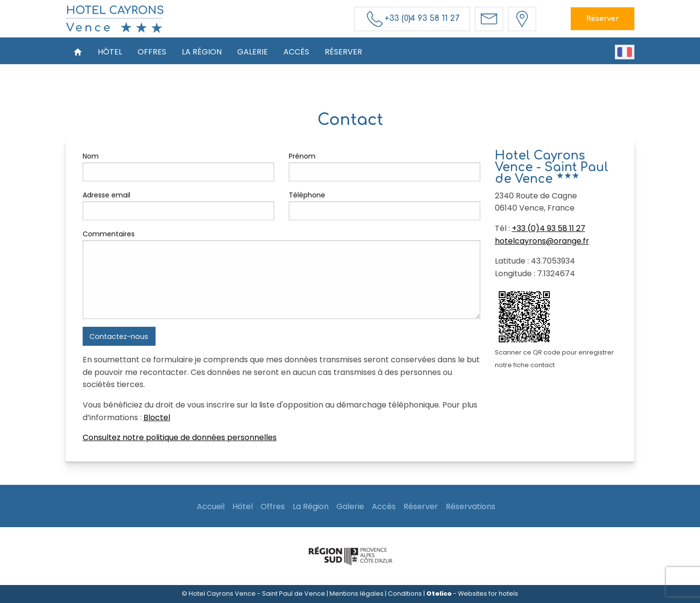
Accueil (211, 506)
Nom (91, 156)
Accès (296, 52)
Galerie (253, 52)
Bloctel (157, 417)
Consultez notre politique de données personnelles (180, 437)
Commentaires (109, 234)
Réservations (471, 506)
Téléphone (307, 195)
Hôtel (110, 52)
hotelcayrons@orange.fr (542, 241)
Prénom (302, 156)
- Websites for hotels (472, 594)
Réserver (603, 18)
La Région (202, 52)
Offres (152, 52)
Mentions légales (357, 594)
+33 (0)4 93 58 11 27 (549, 228)
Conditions (405, 594)
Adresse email (106, 195)
